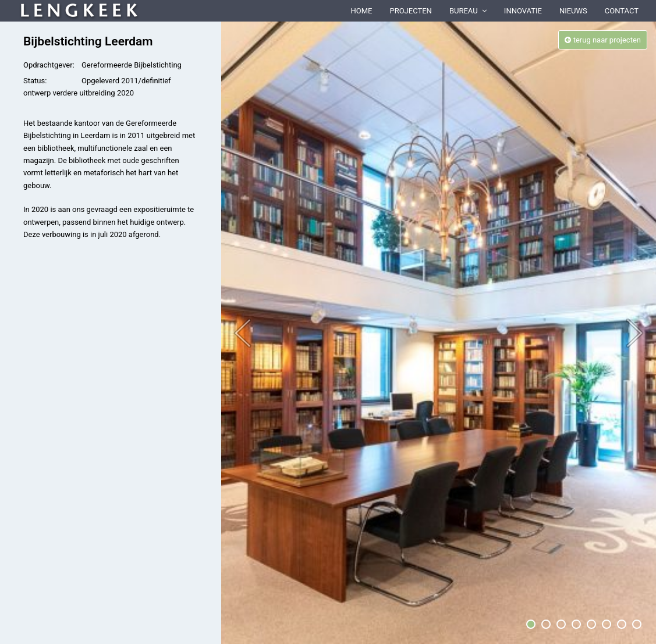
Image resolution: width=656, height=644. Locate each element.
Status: (35, 81)
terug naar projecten (603, 40)
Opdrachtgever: (49, 65)
